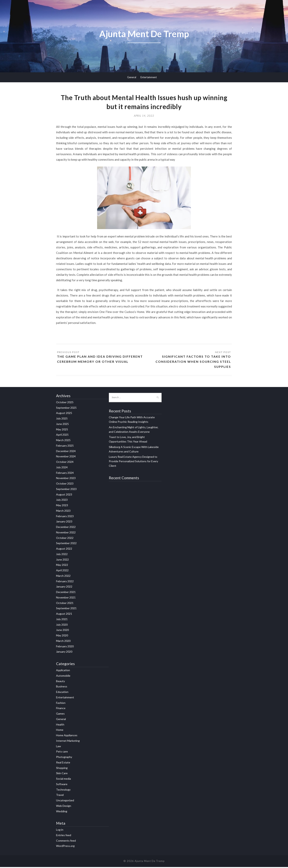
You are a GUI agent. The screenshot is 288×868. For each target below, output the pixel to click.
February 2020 (65, 647)
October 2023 (65, 484)
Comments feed (66, 842)
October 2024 (65, 463)
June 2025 (62, 425)
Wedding (62, 812)
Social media (64, 780)
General (132, 77)
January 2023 (64, 522)
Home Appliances (67, 736)
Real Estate (63, 763)
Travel (60, 796)
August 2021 (64, 615)
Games (60, 714)
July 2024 (62, 468)
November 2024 (66, 457)
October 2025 (65, 403)
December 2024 (66, 452)
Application (63, 671)
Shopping (62, 769)
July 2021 (62, 620)
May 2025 (62, 430)
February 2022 (65, 582)
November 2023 (66, 479)
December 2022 (66, 528)
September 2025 (66, 409)
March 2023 (63, 512)
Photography (64, 758)
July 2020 (62, 626)
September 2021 (66, 609)
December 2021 (66, 593)
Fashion (61, 704)
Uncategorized (65, 801)
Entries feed (64, 836)
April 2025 (62, 436)
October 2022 (65, 539)
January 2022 (64, 587)
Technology (63, 790)
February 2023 (65, 517)
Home (60, 731)
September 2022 (66, 544)
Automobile (63, 677)
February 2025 (65, 447)
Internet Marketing (68, 742)
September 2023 (66, 490)
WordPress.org (65, 847)
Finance (61, 709)
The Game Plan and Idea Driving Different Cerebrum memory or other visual (100, 360)
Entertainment (149, 77)
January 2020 (64, 653)
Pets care (62, 752)
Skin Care (62, 774)
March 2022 (63, 577)
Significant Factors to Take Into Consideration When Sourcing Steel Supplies (193, 362)
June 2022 (62, 560)
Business (62, 687)
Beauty (60, 682)
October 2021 (65, 604)
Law (59, 747)
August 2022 (64, 550)
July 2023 (62, 501)
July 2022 (62, 555)
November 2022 (66, 533)
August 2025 (64, 414)
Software (62, 785)
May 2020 (62, 636)
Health (60, 725)
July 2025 (62, 419)
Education (62, 693)
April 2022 (62, 571)
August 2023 (64, 495)
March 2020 (63, 642)
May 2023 (62, 506)
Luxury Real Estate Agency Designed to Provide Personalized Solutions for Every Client (133, 462)
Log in (60, 831)
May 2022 (62, 566)
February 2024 (65, 474)
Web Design (64, 807)
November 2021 (66, 598)
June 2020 (62, 631)
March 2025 (63, 441)
